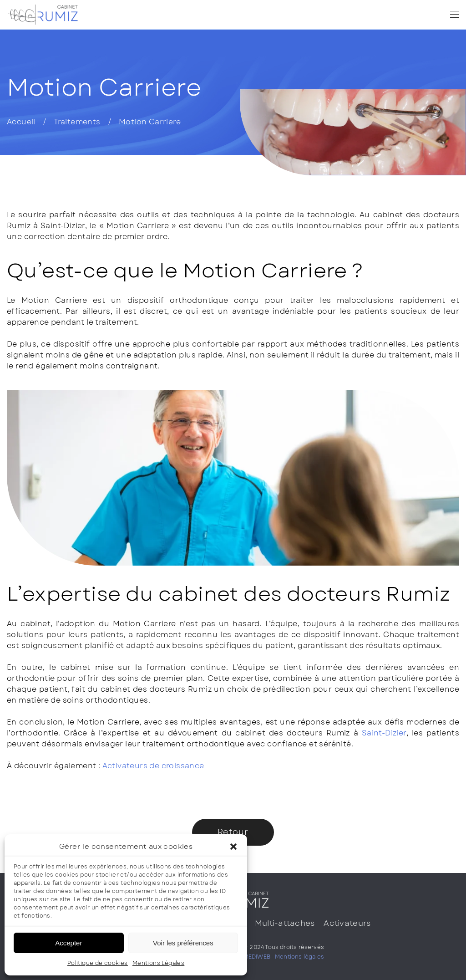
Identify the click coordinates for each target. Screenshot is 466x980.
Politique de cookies (98, 963)
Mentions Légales (158, 963)
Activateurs (347, 923)
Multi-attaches (285, 923)
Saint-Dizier (384, 733)
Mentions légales (299, 957)
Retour (233, 832)
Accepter (68, 943)
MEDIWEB (257, 957)
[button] (233, 847)
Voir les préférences (183, 943)
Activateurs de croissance (153, 766)
